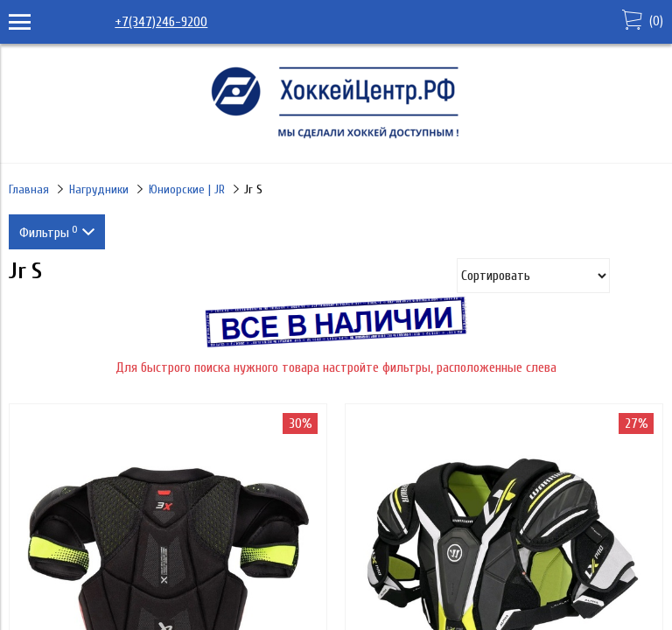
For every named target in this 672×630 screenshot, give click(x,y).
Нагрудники (99, 189)
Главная (29, 189)
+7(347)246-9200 (161, 22)
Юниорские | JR (187, 189)
